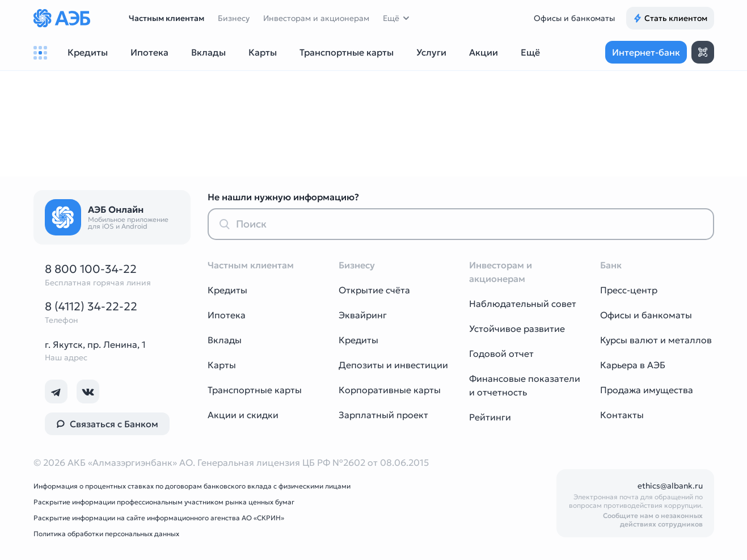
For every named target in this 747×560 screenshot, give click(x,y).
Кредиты (227, 290)
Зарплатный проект (383, 415)
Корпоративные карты (390, 390)
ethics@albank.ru (670, 486)
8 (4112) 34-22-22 (91, 306)
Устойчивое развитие (517, 329)
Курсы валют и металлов (656, 340)
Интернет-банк (646, 52)
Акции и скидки (243, 415)
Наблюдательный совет (523, 304)
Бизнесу (234, 18)
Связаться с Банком (107, 424)
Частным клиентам (166, 18)
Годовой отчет (501, 353)
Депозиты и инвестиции (393, 365)
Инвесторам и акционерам (316, 18)
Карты (222, 365)
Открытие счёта (374, 290)
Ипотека (227, 315)
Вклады (225, 340)
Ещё (391, 18)
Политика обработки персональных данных (106, 534)
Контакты (622, 415)
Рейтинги (490, 417)
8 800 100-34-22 (91, 269)
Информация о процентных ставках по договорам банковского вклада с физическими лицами (192, 486)
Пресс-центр (629, 290)
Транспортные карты (255, 390)
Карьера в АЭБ (633, 365)
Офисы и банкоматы (574, 18)
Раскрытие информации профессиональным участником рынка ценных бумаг (164, 502)
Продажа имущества (647, 390)
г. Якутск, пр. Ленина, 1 (95, 344)
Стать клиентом (670, 18)
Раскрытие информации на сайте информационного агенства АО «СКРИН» (159, 518)
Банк (611, 265)
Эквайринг (363, 315)
